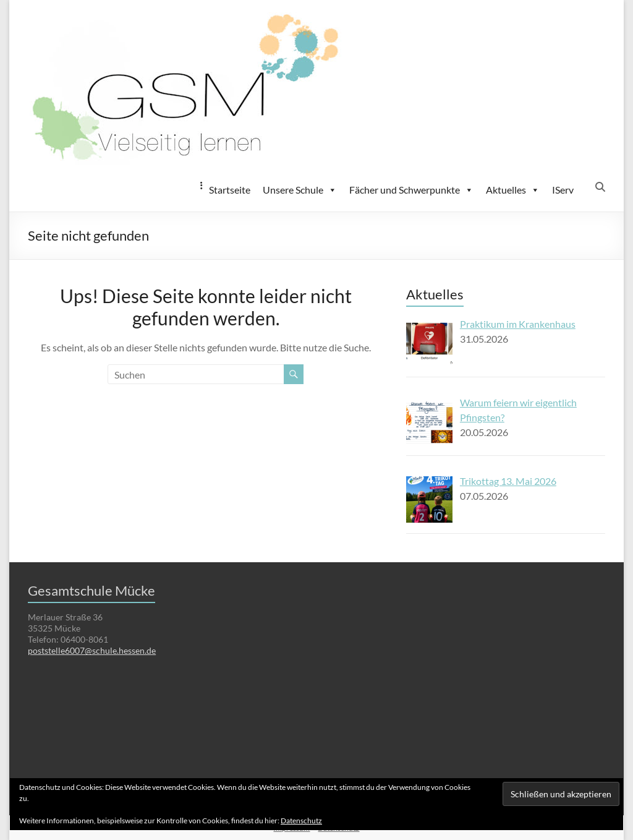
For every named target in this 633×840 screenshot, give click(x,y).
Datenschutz (301, 821)
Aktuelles (513, 190)
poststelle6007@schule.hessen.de (92, 650)
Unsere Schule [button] (300, 190)
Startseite (230, 190)
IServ (563, 190)
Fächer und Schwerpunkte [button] (411, 190)
